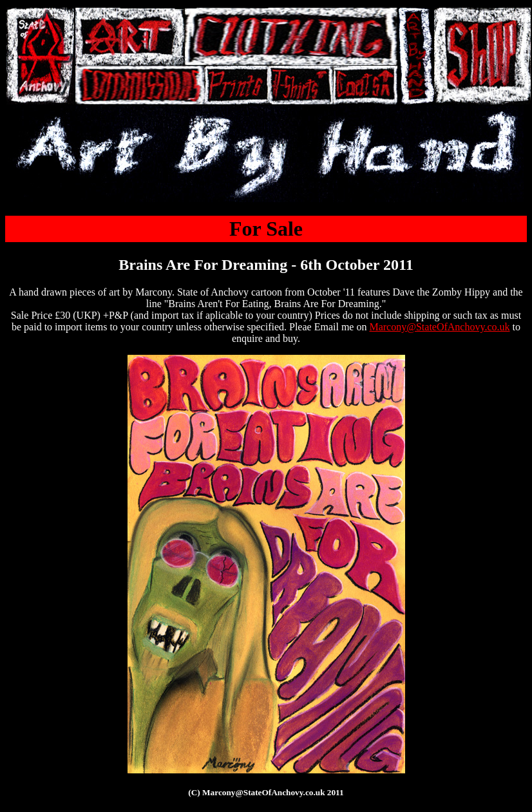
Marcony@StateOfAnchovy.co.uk (439, 327)
